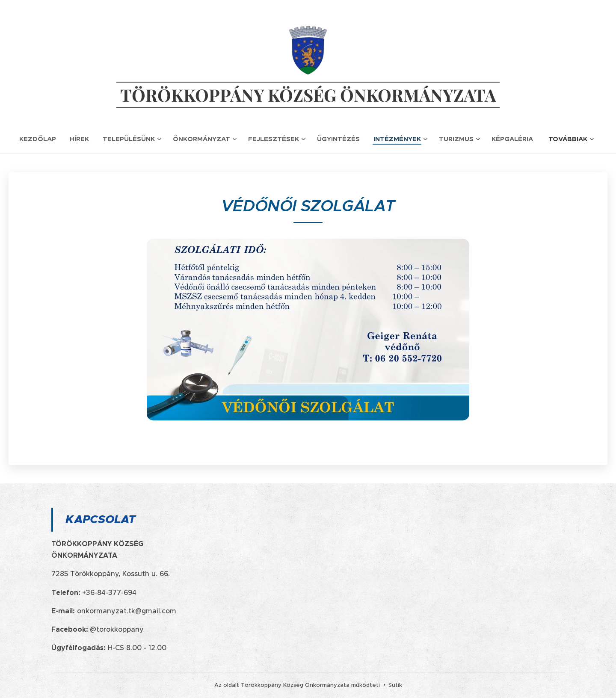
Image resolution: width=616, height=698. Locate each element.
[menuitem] (41, 139)
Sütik (395, 685)
